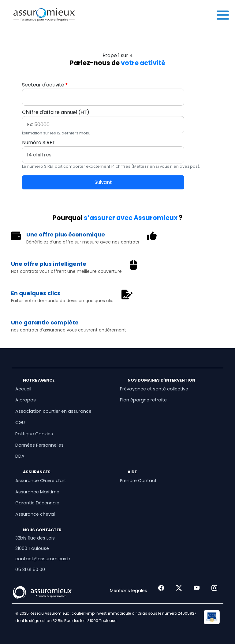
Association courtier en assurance (53, 411)
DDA (20, 456)
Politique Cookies (34, 434)
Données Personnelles (39, 445)
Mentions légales (129, 591)
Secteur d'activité (43, 85)
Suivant (103, 182)
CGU (20, 423)
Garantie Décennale (37, 503)
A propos (26, 400)
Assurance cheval (35, 514)
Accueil (23, 389)
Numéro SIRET (39, 143)
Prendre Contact (138, 481)
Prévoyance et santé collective (154, 389)
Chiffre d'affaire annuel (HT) (56, 112)
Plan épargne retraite (143, 400)
